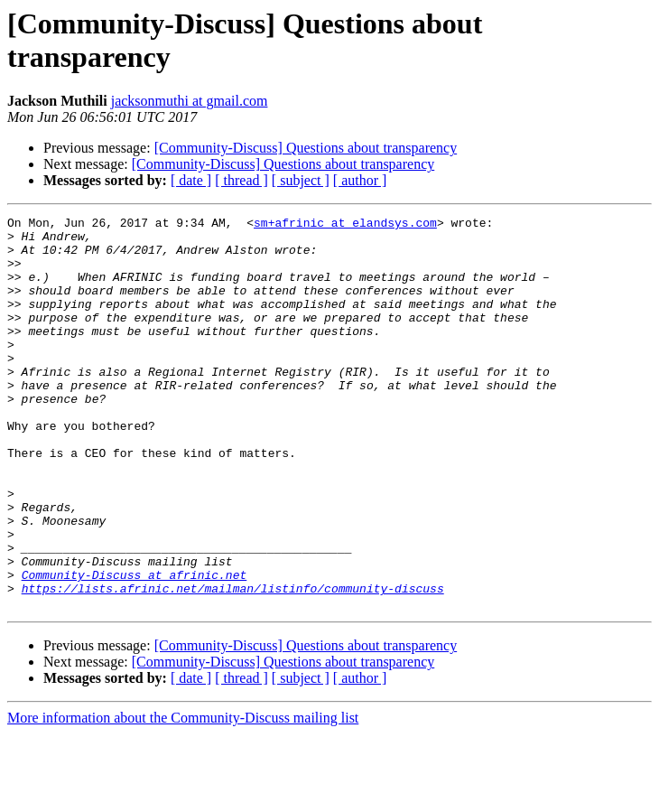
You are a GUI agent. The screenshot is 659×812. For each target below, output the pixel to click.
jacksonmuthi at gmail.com (190, 101)
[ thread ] (241, 180)
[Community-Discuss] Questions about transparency (306, 148)
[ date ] (191, 180)
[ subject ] (301, 180)
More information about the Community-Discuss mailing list (183, 796)
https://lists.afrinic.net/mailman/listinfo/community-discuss (233, 664)
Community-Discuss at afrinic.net (135, 648)
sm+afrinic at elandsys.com (345, 225)
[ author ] (360, 180)
